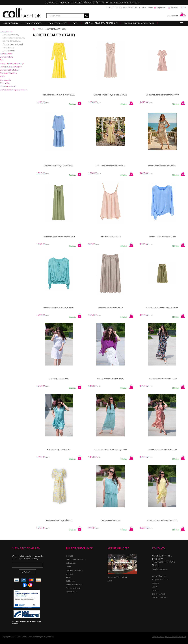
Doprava (70, 574)
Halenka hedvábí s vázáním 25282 (162, 237)
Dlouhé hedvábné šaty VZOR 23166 (162, 450)
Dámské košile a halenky (10, 70)
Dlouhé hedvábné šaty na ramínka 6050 (59, 237)
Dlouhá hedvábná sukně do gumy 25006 (110, 450)
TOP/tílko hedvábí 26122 (110, 237)
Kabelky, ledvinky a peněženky (12, 63)
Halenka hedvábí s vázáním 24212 (110, 379)
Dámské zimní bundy (11, 35)
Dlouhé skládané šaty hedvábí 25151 (59, 166)
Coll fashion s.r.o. (22, 13)
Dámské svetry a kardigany (11, 67)
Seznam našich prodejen (117, 577)
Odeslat (27, 572)
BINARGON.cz (180, 637)
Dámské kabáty (6, 54)
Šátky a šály (5, 83)
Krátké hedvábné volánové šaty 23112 (162, 521)
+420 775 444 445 (131, 8)
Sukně (2, 76)
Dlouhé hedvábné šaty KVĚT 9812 (59, 521)
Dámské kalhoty (7, 57)
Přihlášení (174, 8)
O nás (150, 8)
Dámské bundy (6, 31)
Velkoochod (71, 563)
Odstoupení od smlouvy (76, 559)
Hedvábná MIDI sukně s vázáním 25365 (162, 308)
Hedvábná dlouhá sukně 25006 (110, 308)
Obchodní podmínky (74, 570)
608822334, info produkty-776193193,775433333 (164, 560)
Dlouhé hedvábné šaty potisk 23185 (162, 379)
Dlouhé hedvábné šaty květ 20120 (162, 166)
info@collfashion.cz (160, 569)
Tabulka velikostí (73, 588)
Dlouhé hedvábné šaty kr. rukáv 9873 (110, 166)
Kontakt (142, 8)
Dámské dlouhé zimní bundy (14, 38)
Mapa (110, 581)
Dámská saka (5, 80)
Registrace (161, 8)
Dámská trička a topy (8, 73)
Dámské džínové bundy (12, 41)
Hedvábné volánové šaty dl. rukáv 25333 (59, 95)
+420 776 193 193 (114, 8)
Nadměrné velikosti (8, 86)
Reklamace (71, 581)
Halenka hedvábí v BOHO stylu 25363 (59, 308)
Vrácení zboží (71, 592)
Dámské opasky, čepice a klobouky (14, 90)
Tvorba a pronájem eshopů (163, 637)
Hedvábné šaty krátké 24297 (59, 450)
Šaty (2, 60)
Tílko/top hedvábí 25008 (110, 521)
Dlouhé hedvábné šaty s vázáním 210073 (162, 95)
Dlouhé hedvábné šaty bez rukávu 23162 (110, 95)
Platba (69, 577)
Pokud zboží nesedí (74, 585)
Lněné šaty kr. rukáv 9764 (59, 379)
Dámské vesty (8, 47)
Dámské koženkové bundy (13, 44)
